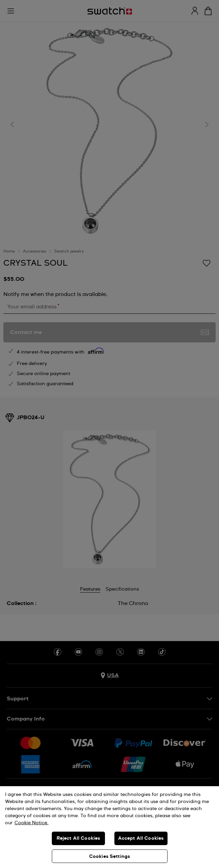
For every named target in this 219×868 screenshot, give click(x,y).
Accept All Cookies (141, 838)
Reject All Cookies (78, 838)
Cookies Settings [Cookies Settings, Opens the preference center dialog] (109, 857)
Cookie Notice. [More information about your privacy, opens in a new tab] (31, 823)
